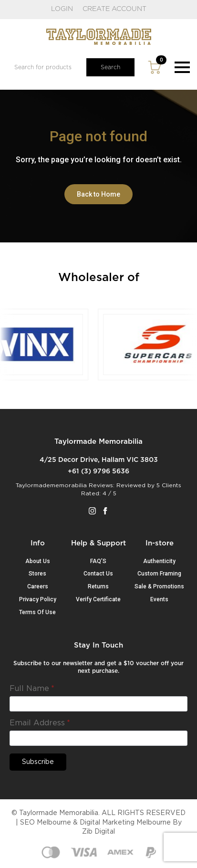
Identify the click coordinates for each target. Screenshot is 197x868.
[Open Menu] (182, 67)
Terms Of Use (37, 612)
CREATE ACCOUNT (114, 9)
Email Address (40, 723)
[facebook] (105, 511)
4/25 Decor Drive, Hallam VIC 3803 (99, 460)
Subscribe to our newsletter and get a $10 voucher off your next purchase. (98, 667)
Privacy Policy (38, 599)
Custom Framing (159, 574)
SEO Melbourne (46, 823)
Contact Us (98, 574)
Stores (37, 574)
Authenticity (159, 561)
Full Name (32, 689)
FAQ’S (98, 561)
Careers (38, 586)
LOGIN (62, 9)
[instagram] (92, 511)
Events (159, 599)
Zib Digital (98, 832)
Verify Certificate (98, 599)
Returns (98, 586)
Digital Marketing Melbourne (125, 823)
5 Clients (169, 485)
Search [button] (110, 67)
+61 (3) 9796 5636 (98, 471)
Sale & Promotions (159, 586)
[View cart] (155, 67)
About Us (38, 561)
